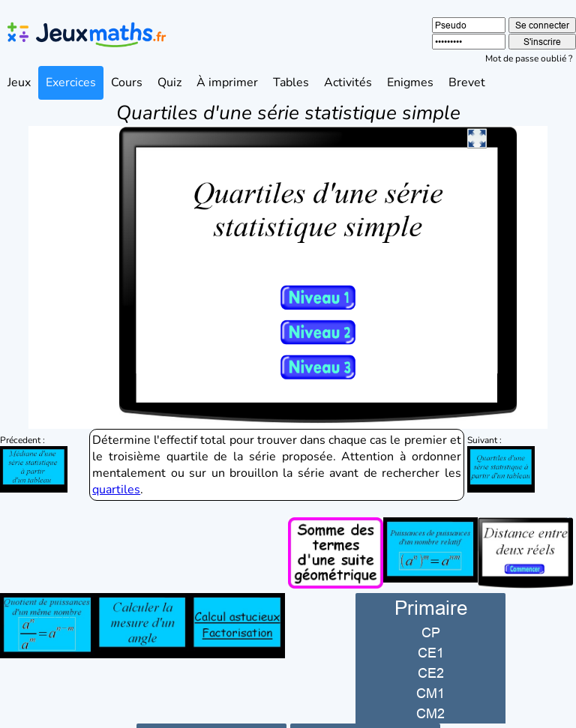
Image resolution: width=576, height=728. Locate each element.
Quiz (169, 82)
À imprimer (227, 82)
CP (431, 605)
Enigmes (410, 82)
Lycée (365, 711)
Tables (291, 82)
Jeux (19, 82)
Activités (348, 82)
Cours (127, 82)
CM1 (430, 666)
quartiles (116, 463)
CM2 (430, 686)
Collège (211, 711)
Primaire (431, 581)
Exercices (71, 82)
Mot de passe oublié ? (529, 58)
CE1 (431, 626)
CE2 (431, 646)
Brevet (467, 82)
